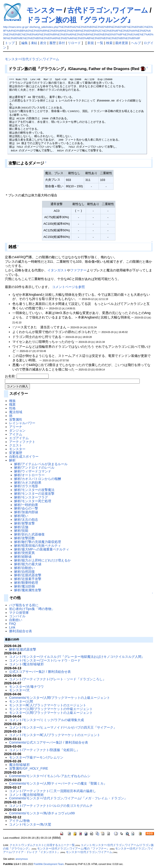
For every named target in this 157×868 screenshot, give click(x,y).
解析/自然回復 (25, 572)
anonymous (22, 859)
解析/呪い (21, 516)
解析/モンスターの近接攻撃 (34, 494)
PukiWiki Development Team (49, 864)
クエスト (16, 445)
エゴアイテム (19, 438)
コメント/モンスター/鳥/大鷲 (30, 824)
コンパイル (17, 616)
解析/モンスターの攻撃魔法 (34, 490)
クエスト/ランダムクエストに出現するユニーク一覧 (42, 845)
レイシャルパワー (22, 423)
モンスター (44, 10)
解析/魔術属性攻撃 (28, 590)
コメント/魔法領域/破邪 (26, 664)
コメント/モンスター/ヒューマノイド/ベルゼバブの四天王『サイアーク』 (63, 727)
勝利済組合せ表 (21, 631)
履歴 (53, 43)
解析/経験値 (23, 557)
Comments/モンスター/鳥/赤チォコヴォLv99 (42, 813)
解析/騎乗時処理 (26, 583)
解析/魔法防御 (25, 586)
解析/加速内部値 (26, 512)
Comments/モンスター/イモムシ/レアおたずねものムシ (50, 776)
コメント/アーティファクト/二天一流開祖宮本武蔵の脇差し (53, 791)
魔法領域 (16, 412)
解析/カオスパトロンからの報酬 (38, 479)
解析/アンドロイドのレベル (34, 468)
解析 (12, 460)
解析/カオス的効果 (28, 483)
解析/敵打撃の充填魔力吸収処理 (38, 542)
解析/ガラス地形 (26, 486)
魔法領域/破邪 (19, 765)
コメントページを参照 (68, 287)
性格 (12, 408)
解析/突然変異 (25, 553)
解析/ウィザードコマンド (33, 471)
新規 (91, 43)
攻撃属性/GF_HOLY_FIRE (29, 768)
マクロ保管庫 (19, 613)
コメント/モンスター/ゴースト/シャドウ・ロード (45, 660)
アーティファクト (22, 442)
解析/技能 (21, 531)
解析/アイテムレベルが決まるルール (41, 464)
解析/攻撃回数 (25, 538)
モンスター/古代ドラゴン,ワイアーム (32, 59)
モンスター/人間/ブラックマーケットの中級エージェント (51, 709)
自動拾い (16, 620)
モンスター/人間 (21, 701)
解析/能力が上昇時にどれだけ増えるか (43, 560)
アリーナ (16, 427)
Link (12, 627)
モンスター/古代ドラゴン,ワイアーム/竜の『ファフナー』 (73, 849)
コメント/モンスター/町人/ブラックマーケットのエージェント (55, 735)
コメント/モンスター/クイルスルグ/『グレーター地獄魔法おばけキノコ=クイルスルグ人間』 (77, 657)
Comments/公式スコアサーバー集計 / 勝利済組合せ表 (49, 742)
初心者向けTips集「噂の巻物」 (32, 609)
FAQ (12, 624)
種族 (12, 401)
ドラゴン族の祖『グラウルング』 (80, 20)
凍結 (34, 43)
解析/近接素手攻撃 (28, 579)
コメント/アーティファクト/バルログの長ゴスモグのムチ (51, 806)
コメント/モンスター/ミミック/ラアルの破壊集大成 (46, 720)
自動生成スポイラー (24, 456)
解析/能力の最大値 (28, 564)
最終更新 (122, 43)
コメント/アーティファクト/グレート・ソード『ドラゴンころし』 (57, 679)
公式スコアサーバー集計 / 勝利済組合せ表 (40, 672)
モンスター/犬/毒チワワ (26, 687)
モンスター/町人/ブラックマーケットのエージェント (48, 705)
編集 (25, 43)
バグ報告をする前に (24, 605)
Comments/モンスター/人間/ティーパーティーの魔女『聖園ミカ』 (58, 783)
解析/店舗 (21, 527)
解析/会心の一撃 (26, 508)
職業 (12, 404)
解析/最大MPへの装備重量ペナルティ (42, 549)
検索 (109, 43)
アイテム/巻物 (19, 821)
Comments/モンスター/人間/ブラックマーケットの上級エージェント (60, 698)
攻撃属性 (16, 419)
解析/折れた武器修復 (29, 534)
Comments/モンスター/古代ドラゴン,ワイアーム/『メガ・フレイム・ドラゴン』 (68, 798)
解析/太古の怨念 (26, 520)
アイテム (16, 434)
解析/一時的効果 (26, 505)
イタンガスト (57, 270)
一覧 (100, 43)
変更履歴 (16, 453)
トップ (10, 43)
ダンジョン (17, 430)
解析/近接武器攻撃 (28, 575)
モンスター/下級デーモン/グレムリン (36, 757)
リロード (74, 43)
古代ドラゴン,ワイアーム (108, 10)
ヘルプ (136, 43)
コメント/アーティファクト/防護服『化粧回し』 (44, 750)
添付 (62, 43)
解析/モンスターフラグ (31, 497)
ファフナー (78, 270)
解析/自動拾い (25, 568)
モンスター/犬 (19, 690)
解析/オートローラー (29, 475)
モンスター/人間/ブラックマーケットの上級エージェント (51, 713)
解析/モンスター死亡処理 (33, 501)
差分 (43, 43)
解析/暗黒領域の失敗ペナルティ (38, 546)
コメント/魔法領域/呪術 (26, 795)
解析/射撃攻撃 (25, 523)
